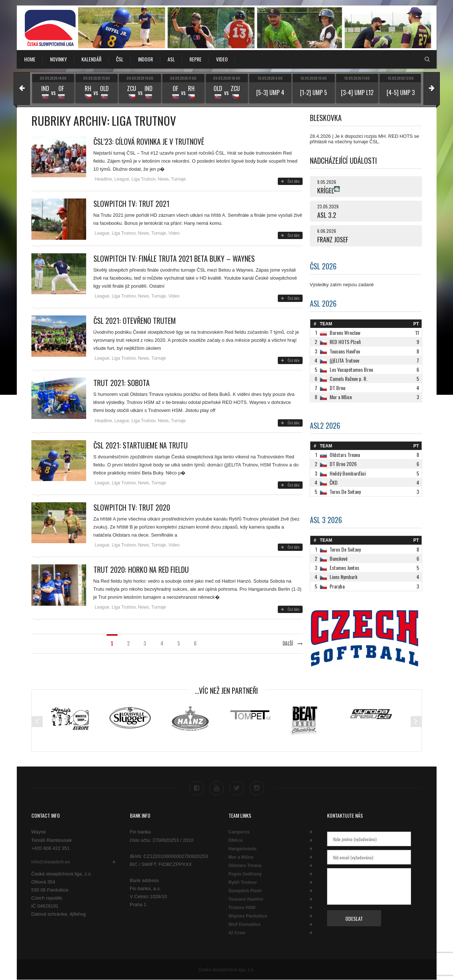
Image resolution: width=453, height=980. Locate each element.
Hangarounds (243, 849)
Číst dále (290, 181)
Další (293, 644)
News (163, 179)
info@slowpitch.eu (51, 862)
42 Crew (237, 933)
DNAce (236, 840)
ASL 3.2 (327, 215)
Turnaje (178, 179)
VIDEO (222, 59)
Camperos (239, 832)
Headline (103, 179)
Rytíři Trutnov (243, 882)
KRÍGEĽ (326, 190)
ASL (171, 59)
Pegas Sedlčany (245, 874)
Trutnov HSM (242, 908)
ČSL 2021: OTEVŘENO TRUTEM (135, 321)
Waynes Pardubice (248, 916)
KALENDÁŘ (91, 59)
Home (30, 59)
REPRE (195, 59)
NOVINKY (58, 59)
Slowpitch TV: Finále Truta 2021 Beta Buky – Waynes (174, 258)
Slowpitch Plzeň (245, 891)
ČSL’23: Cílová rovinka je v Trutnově (149, 141)
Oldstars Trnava (245, 866)
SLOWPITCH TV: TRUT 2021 (131, 204)
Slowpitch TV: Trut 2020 (132, 507)
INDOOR (145, 59)
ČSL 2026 (323, 266)
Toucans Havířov (246, 899)
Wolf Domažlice (245, 924)
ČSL (120, 59)
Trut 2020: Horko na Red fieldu (141, 570)
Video (174, 233)
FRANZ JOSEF (333, 239)
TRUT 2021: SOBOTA (122, 383)
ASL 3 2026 (326, 520)
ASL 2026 (323, 303)
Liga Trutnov (143, 179)
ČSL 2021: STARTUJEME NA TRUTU (141, 445)
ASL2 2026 (325, 425)
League (122, 179)
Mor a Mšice (241, 857)
